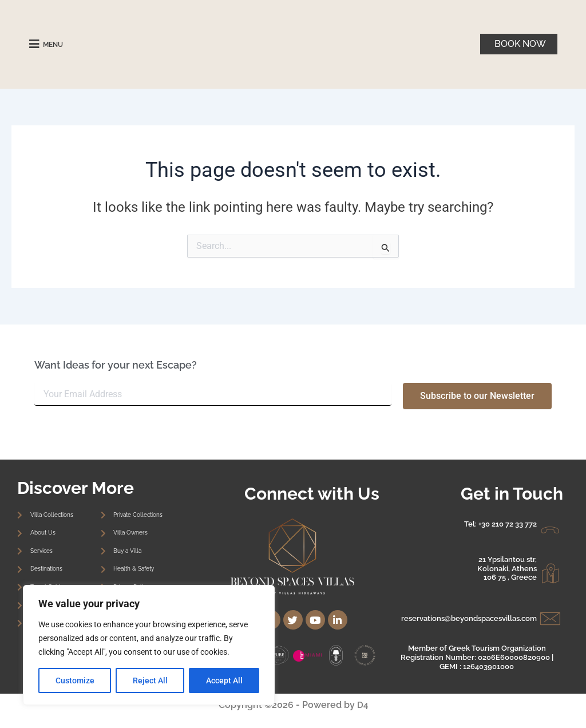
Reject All (150, 680)
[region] (149, 645)
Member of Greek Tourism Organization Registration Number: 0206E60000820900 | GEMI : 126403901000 (477, 657)
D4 (362, 705)
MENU (56, 44)
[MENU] (34, 44)
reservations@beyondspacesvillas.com (469, 618)
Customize (75, 680)
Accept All (224, 680)
